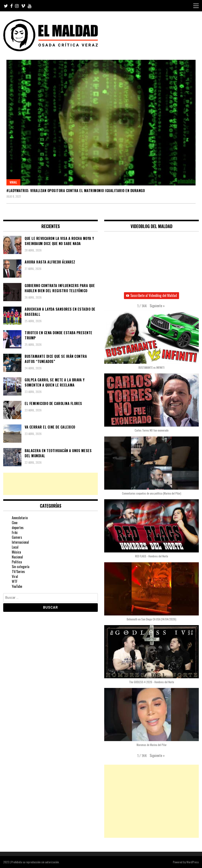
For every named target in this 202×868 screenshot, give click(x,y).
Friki (15, 533)
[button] (157, 306)
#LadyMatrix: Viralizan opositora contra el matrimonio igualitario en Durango (76, 191)
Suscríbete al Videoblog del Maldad (151, 295)
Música (16, 552)
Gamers (17, 537)
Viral (13, 182)
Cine (15, 523)
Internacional (20, 542)
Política (17, 562)
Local (15, 547)
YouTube (17, 586)
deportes (18, 528)
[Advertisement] (50, 484)
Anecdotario (20, 518)
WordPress (193, 862)
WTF (15, 581)
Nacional (17, 557)
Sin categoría (21, 567)
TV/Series (18, 572)
